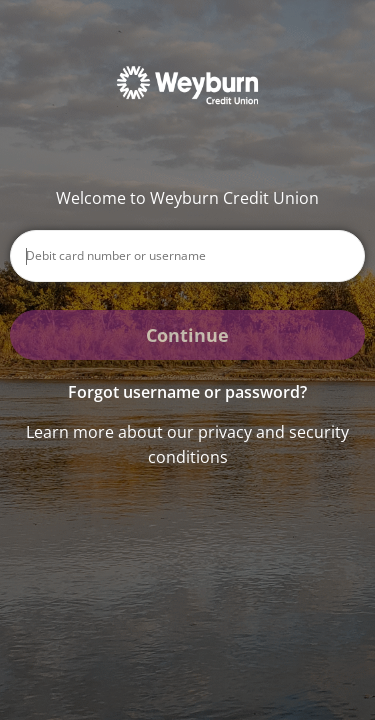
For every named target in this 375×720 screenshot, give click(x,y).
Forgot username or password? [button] (187, 392)
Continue (187, 335)
